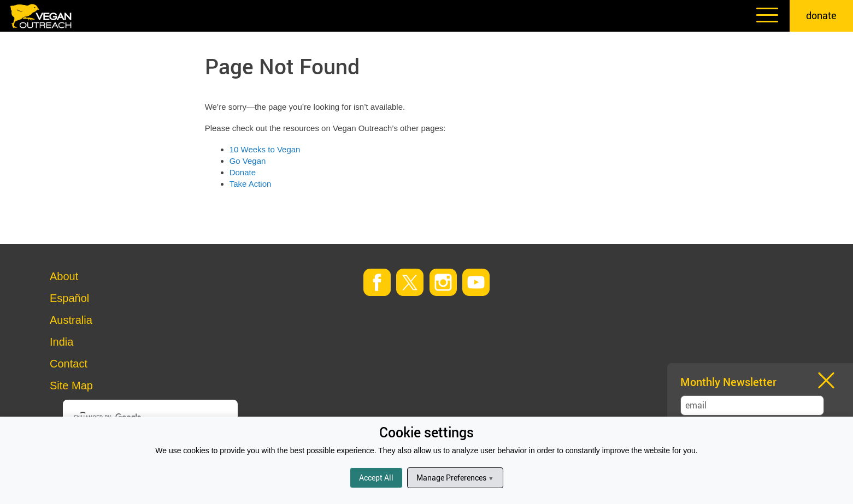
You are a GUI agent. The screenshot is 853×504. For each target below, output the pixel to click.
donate (821, 15)
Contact (69, 364)
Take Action (251, 184)
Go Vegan (248, 161)
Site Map (71, 386)
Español (69, 298)
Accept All (376, 478)
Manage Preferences (455, 478)
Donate (243, 172)
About (64, 276)
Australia (71, 320)
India (61, 342)
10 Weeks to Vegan (265, 149)
